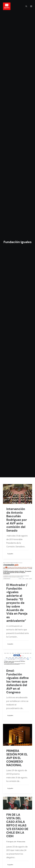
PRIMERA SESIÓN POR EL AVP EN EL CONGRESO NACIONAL (17, 318)
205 (14, 845)
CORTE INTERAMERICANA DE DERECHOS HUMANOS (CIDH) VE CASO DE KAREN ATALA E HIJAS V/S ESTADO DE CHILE (17, 478)
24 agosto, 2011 (12, 501)
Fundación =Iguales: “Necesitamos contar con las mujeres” (17, 727)
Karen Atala (22, 401)
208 (23, 845)
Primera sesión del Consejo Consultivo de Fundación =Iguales (17, 797)
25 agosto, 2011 (12, 401)
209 (27, 845)
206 (17, 845)
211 (18, 849)
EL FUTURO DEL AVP (17, 652)
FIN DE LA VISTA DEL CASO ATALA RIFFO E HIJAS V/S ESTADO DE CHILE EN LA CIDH (17, 385)
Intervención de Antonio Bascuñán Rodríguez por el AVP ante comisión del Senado (17, 79)
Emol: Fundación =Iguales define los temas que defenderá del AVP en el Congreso (17, 241)
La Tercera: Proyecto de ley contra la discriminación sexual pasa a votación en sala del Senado (17, 572)
